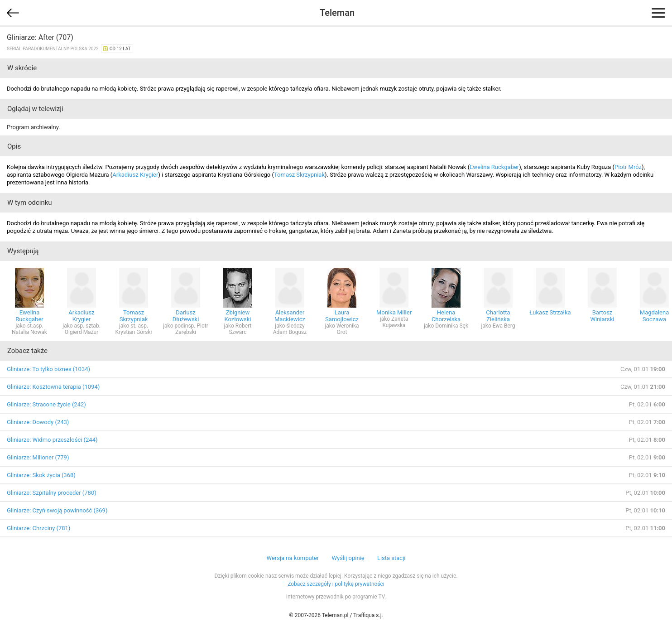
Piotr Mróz (628, 167)
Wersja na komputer (293, 558)
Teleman (337, 13)
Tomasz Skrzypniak (299, 175)
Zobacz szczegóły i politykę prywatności (336, 584)
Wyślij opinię (348, 558)
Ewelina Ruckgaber (494, 167)
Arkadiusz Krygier (135, 175)
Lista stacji (391, 558)
